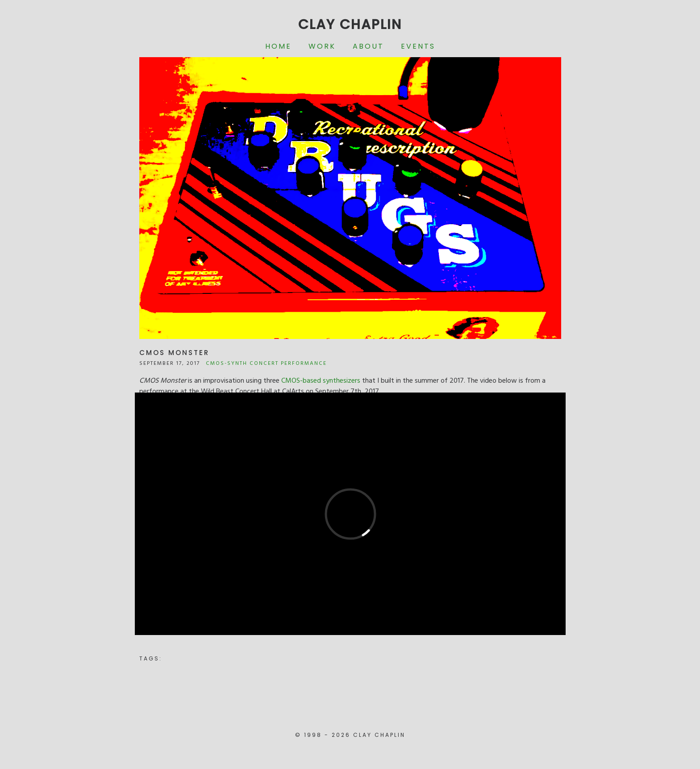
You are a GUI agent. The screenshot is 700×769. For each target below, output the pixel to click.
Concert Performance (288, 364)
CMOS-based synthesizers (321, 381)
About (368, 46)
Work (322, 46)
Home (278, 46)
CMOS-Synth (227, 364)
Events (418, 46)
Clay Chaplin (350, 25)
